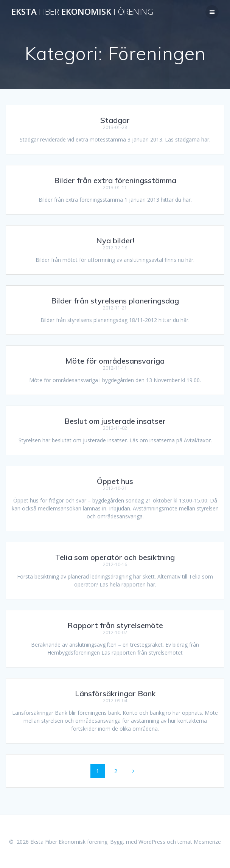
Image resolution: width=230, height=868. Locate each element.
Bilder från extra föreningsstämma (115, 180)
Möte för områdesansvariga (115, 361)
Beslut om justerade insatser (115, 421)
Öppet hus (115, 481)
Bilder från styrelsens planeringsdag (115, 301)
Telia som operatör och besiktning (115, 557)
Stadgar (115, 120)
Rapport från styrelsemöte (115, 625)
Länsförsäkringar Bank (115, 693)
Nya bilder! (115, 240)
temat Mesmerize (199, 842)
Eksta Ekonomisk (82, 12)
